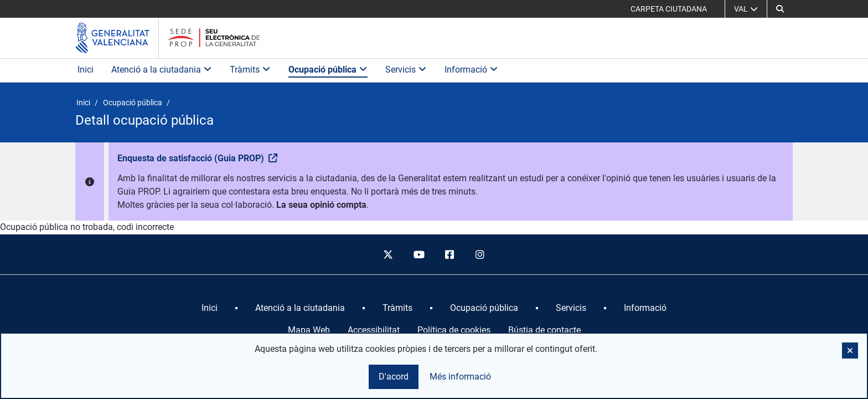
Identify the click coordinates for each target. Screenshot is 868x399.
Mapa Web (309, 330)
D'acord (394, 377)
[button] (780, 9)
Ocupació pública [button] (328, 70)
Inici (86, 70)
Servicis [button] (406, 70)
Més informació (460, 377)
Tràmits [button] (250, 70)
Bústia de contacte (544, 330)
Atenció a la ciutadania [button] (162, 70)
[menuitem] (210, 308)
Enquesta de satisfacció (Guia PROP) (192, 158)
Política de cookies (454, 330)
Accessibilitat (374, 330)
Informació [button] (471, 70)
